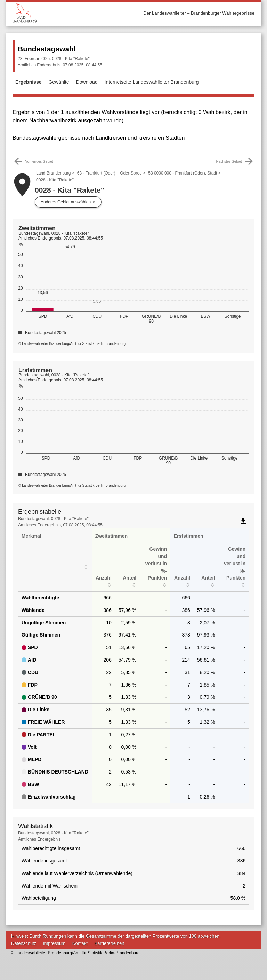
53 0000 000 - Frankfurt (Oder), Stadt (183, 173)
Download (87, 82)
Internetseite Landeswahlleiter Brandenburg (152, 82)
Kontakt (80, 943)
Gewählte (59, 82)
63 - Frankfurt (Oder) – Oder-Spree (110, 173)
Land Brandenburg (53, 173)
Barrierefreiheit (109, 943)
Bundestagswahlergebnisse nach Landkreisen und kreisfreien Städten (99, 138)
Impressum (54, 943)
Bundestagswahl (47, 49)
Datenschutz (24, 943)
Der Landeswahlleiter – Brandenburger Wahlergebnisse (199, 13)
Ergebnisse (28, 82)
